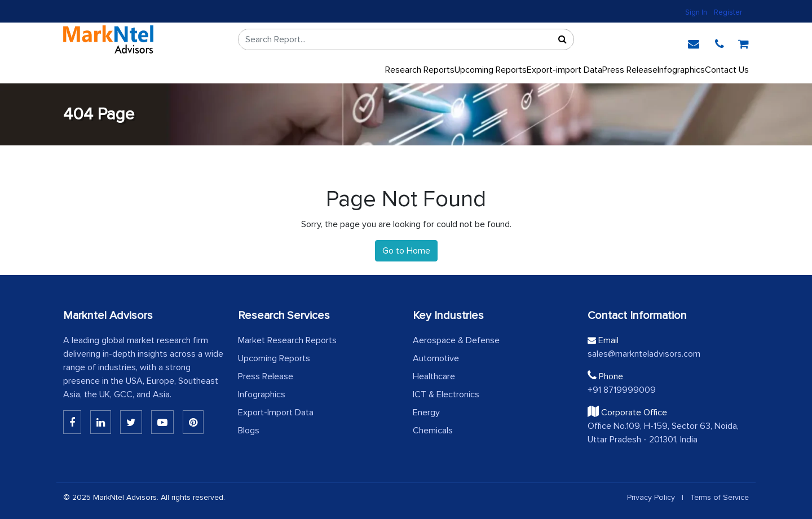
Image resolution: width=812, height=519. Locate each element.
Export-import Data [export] (564, 70)
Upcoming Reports (274, 358)
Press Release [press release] (630, 70)
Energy (426, 412)
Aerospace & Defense (456, 340)
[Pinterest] (193, 422)
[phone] (720, 42)
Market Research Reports (287, 340)
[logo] (108, 39)
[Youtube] (162, 422)
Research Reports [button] (420, 70)
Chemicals (433, 431)
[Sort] (562, 39)
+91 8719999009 (622, 390)
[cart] (743, 42)
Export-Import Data (276, 412)
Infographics (681, 70)
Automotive (436, 358)
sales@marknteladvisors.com (644, 354)
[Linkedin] (72, 422)
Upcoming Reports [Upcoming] (491, 70)
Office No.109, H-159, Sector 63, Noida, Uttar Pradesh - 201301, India (663, 433)
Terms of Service (720, 497)
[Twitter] (131, 422)
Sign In (696, 12)
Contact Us (727, 70)
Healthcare (434, 376)
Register (728, 12)
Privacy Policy (651, 497)
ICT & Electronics (446, 394)
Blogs (249, 431)
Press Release (266, 376)
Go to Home (406, 251)
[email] (694, 42)
